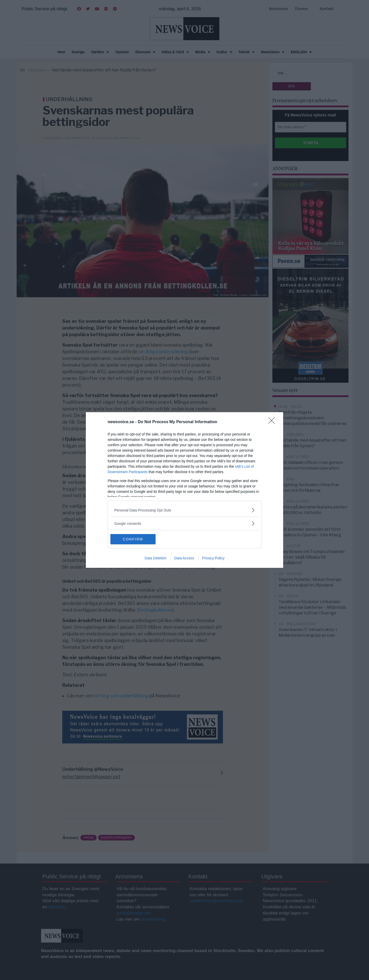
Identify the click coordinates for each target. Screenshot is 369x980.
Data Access (184, 558)
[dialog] (184, 490)
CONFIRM (135, 539)
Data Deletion (155, 558)
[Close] (273, 422)
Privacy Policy (213, 558)
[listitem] (184, 510)
